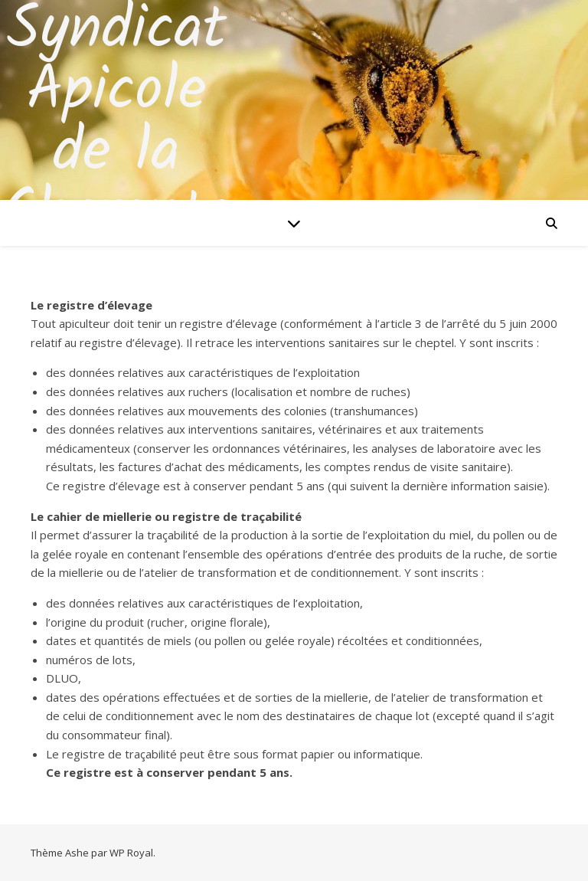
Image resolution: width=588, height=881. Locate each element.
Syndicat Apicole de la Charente (116, 123)
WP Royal (131, 853)
